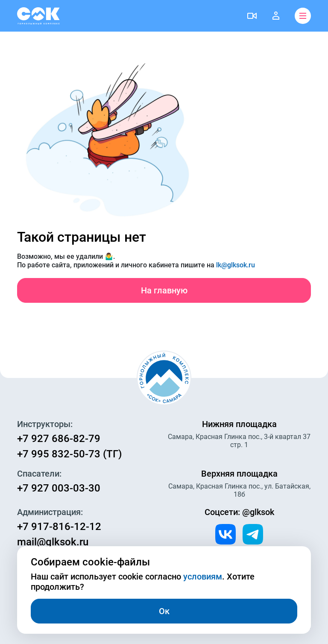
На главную (164, 290)
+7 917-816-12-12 (59, 527)
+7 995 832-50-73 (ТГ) (69, 454)
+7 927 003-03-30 (59, 488)
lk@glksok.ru (236, 265)
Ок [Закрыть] (164, 611)
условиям (203, 577)
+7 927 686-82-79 (59, 439)
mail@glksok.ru (53, 542)
